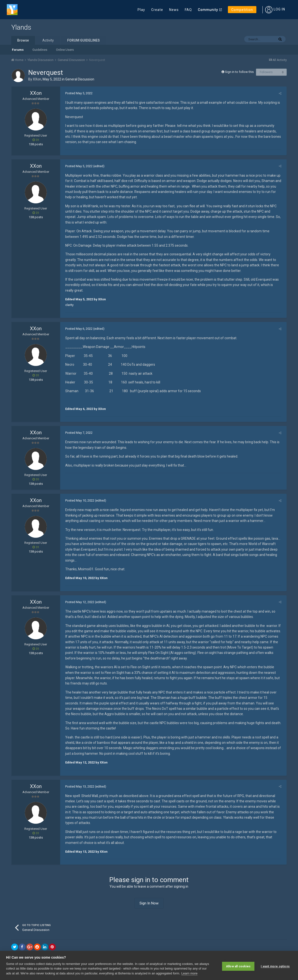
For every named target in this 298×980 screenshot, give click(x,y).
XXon (37, 79)
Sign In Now (149, 892)
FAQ (188, 10)
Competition (242, 10)
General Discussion (80, 79)
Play (141, 10)
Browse (23, 40)
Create (157, 10)
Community (208, 10)
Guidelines (40, 50)
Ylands (21, 27)
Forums (18, 50)
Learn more (189, 973)
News (174, 10)
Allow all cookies (238, 965)
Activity (48, 40)
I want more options (275, 965)
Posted (77, 93)
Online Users (65, 50)
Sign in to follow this (239, 72)
